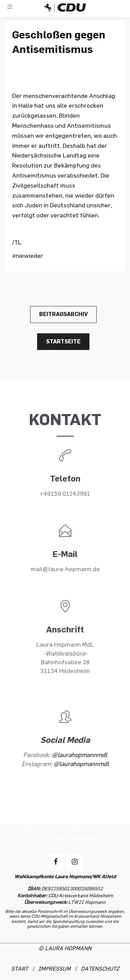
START (20, 969)
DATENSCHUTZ (100, 969)
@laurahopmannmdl (79, 755)
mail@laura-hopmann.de (65, 569)
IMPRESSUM (54, 969)
